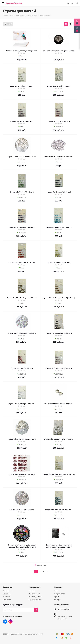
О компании (8, 591)
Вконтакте (5, 622)
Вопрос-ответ (59, 594)
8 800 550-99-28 (64, 609)
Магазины (7, 597)
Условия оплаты (35, 594)
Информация (35, 587)
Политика (7, 600)
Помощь (32, 591)
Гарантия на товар (36, 600)
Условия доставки (36, 597)
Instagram (10, 622)
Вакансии (7, 594)
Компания (8, 587)
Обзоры (57, 600)
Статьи (57, 591)
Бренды (57, 597)
